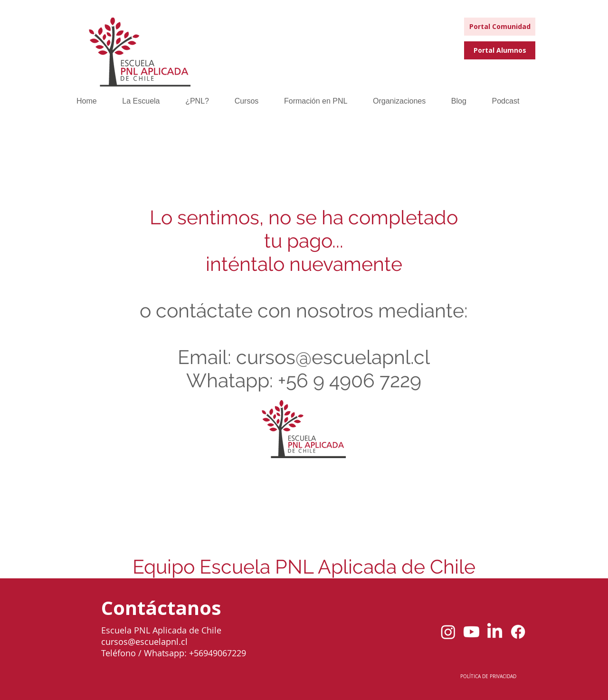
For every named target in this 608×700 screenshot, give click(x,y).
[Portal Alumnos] (500, 50)
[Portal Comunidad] (500, 27)
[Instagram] (448, 632)
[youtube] (471, 632)
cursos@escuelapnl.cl (333, 357)
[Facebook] (518, 632)
